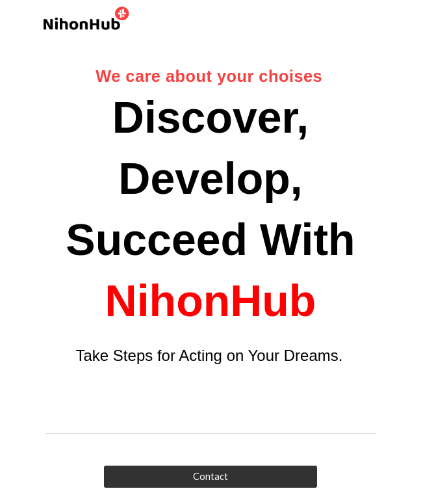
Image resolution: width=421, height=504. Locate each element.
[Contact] (210, 477)
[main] (210, 224)
